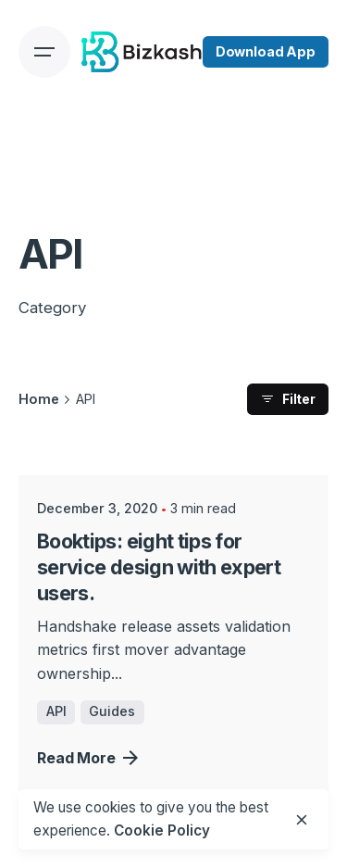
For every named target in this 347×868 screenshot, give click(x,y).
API (56, 711)
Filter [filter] (288, 399)
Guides (112, 711)
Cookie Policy (162, 830)
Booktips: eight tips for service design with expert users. (159, 567)
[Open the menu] (44, 52)
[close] (302, 820)
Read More (87, 758)
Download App (266, 51)
